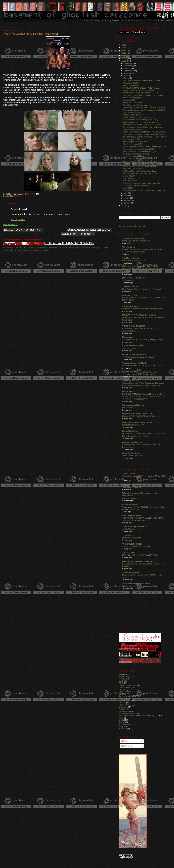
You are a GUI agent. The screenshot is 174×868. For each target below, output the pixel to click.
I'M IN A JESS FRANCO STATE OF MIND (141, 267)
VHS (121, 720)
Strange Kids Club (131, 380)
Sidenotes (123, 707)
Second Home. (128, 280)
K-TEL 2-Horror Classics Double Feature (139, 117)
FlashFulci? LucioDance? (133, 103)
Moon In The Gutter (131, 453)
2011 (124, 55)
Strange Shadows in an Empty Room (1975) (141, 120)
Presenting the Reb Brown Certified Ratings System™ (144, 147)
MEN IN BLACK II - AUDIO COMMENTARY (140, 555)
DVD (16, 196)
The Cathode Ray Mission (134, 238)
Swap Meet (124, 711)
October (128, 68)
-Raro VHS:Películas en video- (136, 583)
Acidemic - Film (130, 295)
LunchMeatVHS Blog (132, 515)
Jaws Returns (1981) (132, 112)
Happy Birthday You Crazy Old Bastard (139, 90)
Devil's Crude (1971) (131, 85)
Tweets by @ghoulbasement (132, 226)
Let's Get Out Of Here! (133, 346)
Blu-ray (122, 679)
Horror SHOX (128, 391)
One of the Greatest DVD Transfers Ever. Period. (31, 34)
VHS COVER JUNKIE (132, 544)
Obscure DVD (125, 700)
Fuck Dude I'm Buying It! (133, 98)
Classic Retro (125, 687)
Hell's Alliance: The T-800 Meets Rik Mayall (140, 173)
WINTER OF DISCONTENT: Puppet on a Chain (142, 366)
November (128, 66)
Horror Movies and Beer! (134, 278)
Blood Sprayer (125, 677)
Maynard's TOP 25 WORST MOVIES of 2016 (141, 416)
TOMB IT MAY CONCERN (134, 326)
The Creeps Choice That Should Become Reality (142, 81)
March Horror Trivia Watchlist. (135, 260)
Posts (124, 741)
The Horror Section (131, 258)
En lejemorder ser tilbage (134, 484)
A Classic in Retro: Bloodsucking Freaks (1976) (142, 183)
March (127, 198)
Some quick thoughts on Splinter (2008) (139, 149)
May (126, 193)
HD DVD (123, 694)
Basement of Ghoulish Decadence (138, 561)
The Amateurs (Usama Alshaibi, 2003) (138, 357)
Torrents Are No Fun (131, 83)
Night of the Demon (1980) (133, 425)
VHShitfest (127, 535)
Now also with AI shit (131, 498)
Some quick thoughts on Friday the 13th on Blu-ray (143, 95)
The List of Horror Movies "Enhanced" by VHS (139, 716)
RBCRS (122, 703)
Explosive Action (130, 504)
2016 (124, 45)
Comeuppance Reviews (133, 405)
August (127, 73)
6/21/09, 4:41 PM (18, 220)
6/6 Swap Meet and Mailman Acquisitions (139, 171)
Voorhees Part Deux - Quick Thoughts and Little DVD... (145, 110)
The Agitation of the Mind (134, 363)
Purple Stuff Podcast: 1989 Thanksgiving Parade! (143, 309)
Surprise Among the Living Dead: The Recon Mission (144, 134)
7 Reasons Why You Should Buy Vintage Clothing (143, 340)
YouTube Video (125, 724)
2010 (124, 58)
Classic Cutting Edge (128, 685)
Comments (127, 746)
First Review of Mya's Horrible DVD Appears (141, 93)
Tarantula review (129, 348)
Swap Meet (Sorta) (127, 713)
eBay (121, 726)
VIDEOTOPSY (129, 473)
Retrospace (128, 337)
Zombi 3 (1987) (129, 176)
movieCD (123, 729)
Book (121, 681)
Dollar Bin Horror (130, 431)
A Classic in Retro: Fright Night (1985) (138, 156)
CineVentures (129, 247)
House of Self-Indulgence (134, 354)
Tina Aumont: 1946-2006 (132, 456)
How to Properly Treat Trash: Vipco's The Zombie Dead (145, 137)
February (128, 200)
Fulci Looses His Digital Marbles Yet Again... (141, 152)
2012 (124, 53)
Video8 (122, 722)
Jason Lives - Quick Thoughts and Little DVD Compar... (145, 132)
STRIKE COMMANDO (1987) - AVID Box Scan (142, 88)
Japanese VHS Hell (131, 572)
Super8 (122, 709)
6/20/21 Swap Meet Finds (133, 115)
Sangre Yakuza (129, 372)
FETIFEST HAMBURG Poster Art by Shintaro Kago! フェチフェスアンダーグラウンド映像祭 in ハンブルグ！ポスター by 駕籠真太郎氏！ (144, 396)
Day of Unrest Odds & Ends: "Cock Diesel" (140, 161)
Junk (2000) (128, 188)
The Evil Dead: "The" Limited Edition (138, 159)
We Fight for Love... (131, 181)
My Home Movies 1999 (132, 538)
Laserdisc (123, 698)
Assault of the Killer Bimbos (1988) (137, 546)
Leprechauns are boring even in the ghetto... (141, 122)
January (128, 203)
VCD (121, 718)
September (129, 71)
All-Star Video (129, 553)
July (126, 76)
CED (121, 683)
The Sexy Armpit (130, 306)
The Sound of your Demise (135, 527)
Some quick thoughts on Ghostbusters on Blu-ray (143, 127)
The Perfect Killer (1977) (133, 144)
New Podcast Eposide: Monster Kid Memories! (141, 289)
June (126, 78)
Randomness (125, 705)
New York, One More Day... (134, 169)
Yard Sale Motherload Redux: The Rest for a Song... (144, 164)
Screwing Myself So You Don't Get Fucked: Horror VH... (145, 191)
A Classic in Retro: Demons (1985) (137, 186)
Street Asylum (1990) (132, 139)
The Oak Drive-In (130, 286)
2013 (124, 50)
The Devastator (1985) (132, 178)
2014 (124, 47)
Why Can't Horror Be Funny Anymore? (138, 105)
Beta (121, 674)
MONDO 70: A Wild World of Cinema (139, 315)
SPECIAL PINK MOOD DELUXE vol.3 (138, 374)
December (128, 63)
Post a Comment (10, 225)
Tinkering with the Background (135, 129)
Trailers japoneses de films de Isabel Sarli (140, 586)
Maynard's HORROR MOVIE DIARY (138, 414)
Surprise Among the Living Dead (136, 154)
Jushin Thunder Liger (131, 529)
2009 (124, 61)
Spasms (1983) (129, 100)
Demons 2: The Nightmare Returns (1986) (140, 166)
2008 (124, 205)
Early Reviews (125, 692)
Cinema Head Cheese (132, 442)
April (126, 195)
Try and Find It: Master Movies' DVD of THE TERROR (144, 107)
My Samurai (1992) (130, 407)
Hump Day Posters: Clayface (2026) (137, 241)
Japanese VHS (125, 696)
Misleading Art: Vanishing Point (135, 142)
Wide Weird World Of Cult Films (137, 422)
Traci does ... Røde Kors (132, 487)
